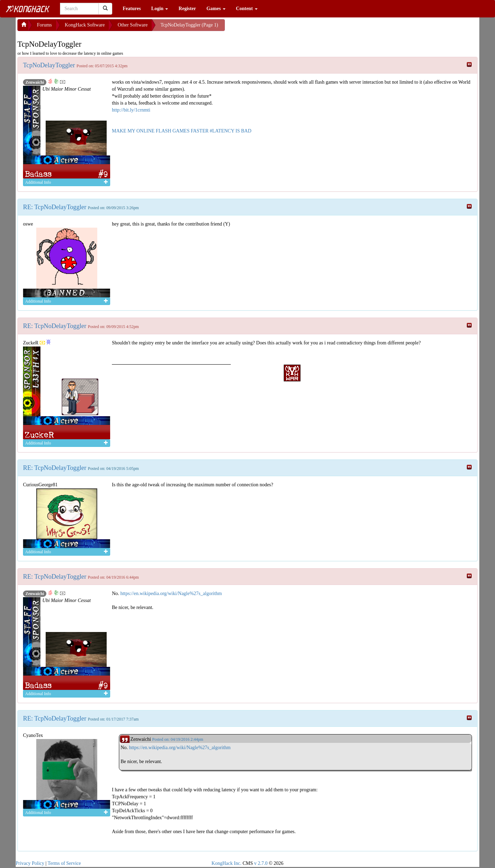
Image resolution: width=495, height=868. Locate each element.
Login (160, 9)
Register (187, 9)
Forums (44, 25)
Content (247, 9)
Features (132, 9)
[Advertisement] (281, 28)
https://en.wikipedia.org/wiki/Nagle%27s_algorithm (171, 593)
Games (216, 9)
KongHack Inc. (227, 863)
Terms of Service (64, 863)
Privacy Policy (30, 863)
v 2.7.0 (261, 863)
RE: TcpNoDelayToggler (55, 207)
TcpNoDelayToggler (50, 65)
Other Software (132, 25)
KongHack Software (85, 25)
